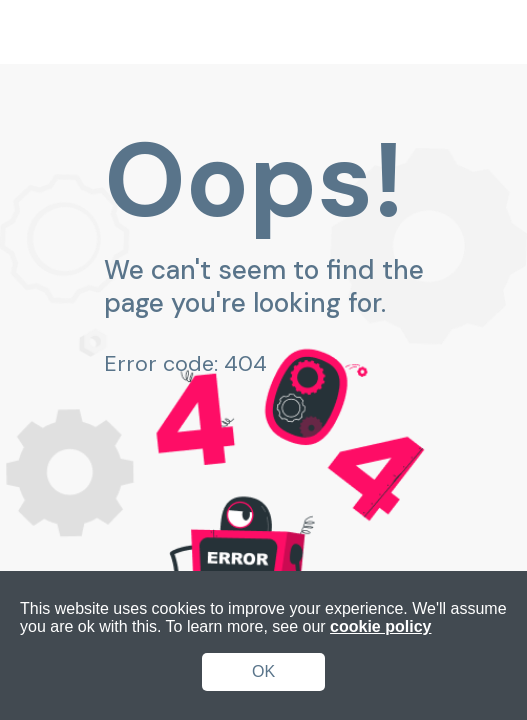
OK (263, 671)
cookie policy (380, 626)
